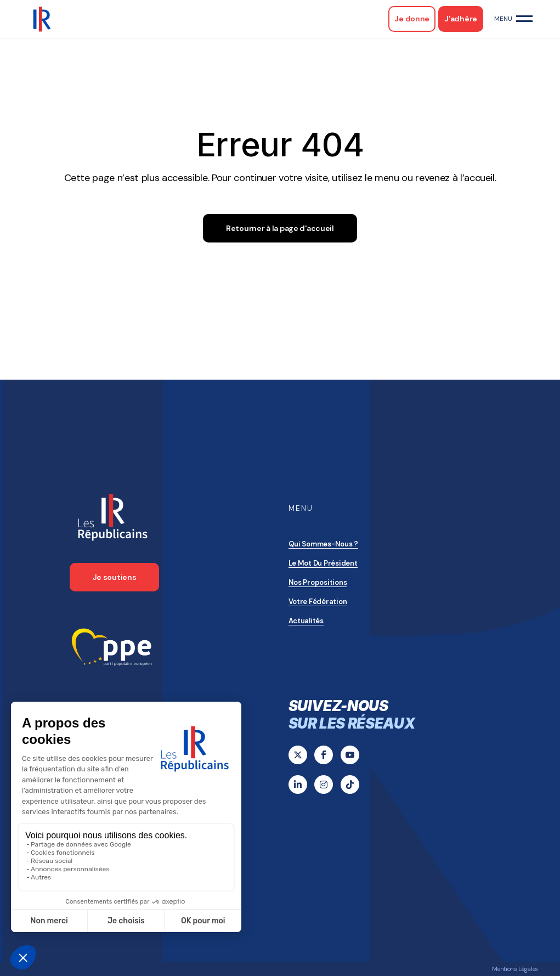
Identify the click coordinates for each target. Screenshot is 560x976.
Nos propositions (318, 582)
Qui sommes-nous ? (324, 544)
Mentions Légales (515, 969)
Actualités (306, 621)
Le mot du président (323, 563)
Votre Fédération (318, 602)
